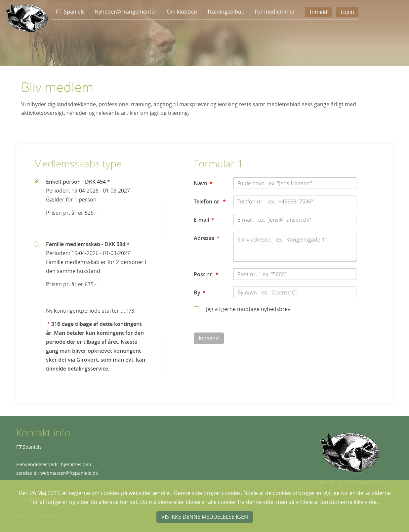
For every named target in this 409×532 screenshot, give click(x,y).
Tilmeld (318, 12)
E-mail (204, 220)
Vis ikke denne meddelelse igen (205, 517)
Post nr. (206, 274)
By (200, 292)
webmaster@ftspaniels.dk (69, 473)
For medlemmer (275, 12)
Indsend (209, 338)
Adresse (207, 238)
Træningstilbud (226, 12)
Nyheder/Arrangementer (126, 12)
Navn (203, 183)
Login (347, 12)
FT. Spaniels (70, 12)
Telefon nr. (210, 201)
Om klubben (182, 12)
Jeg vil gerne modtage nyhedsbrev (248, 309)
